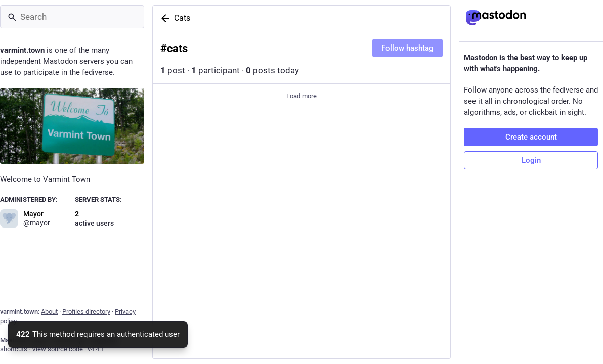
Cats (182, 18)
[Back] (163, 18)
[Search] (72, 17)
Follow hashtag (407, 48)
